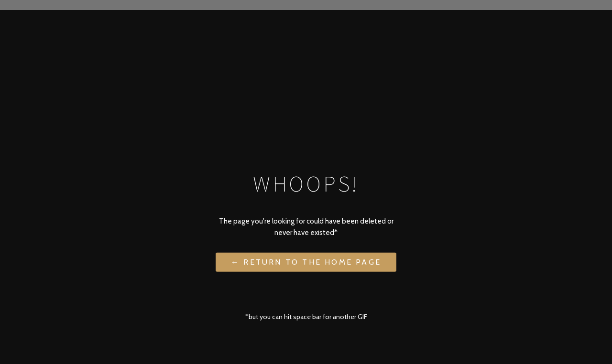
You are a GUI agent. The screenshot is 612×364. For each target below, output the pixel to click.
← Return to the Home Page (306, 262)
